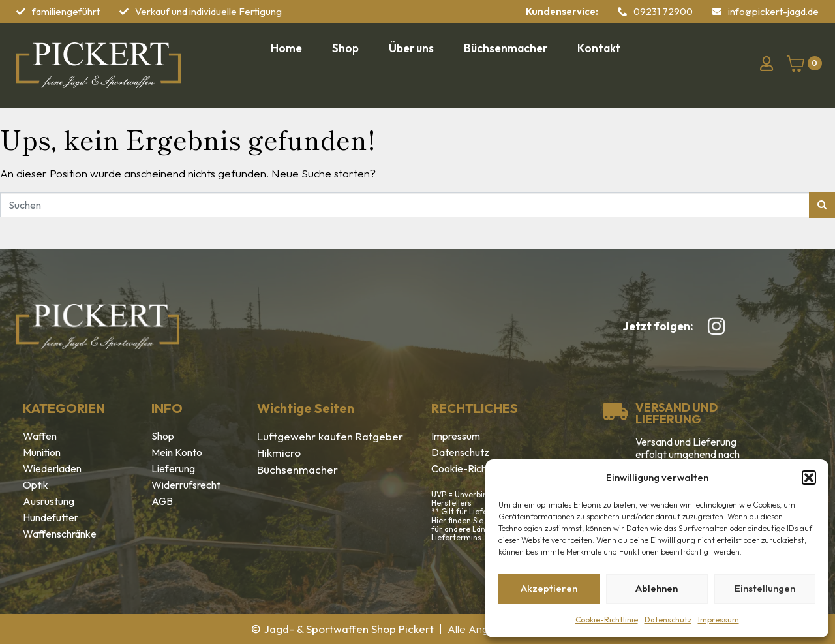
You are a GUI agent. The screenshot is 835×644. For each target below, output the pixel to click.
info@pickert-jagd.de (773, 11)
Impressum (719, 620)
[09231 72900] (622, 12)
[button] (809, 478)
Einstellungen (765, 588)
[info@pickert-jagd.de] (717, 12)
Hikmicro (279, 452)
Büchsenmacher (297, 469)
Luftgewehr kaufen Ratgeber (330, 436)
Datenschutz (668, 620)
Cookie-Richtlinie (607, 620)
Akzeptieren (549, 588)
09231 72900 (663, 11)
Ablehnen (657, 588)
